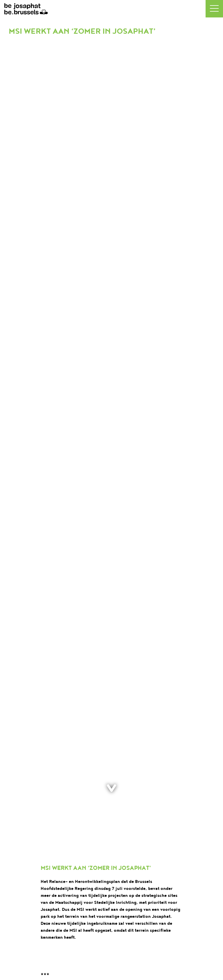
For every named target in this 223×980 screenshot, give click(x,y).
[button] (214, 9)
